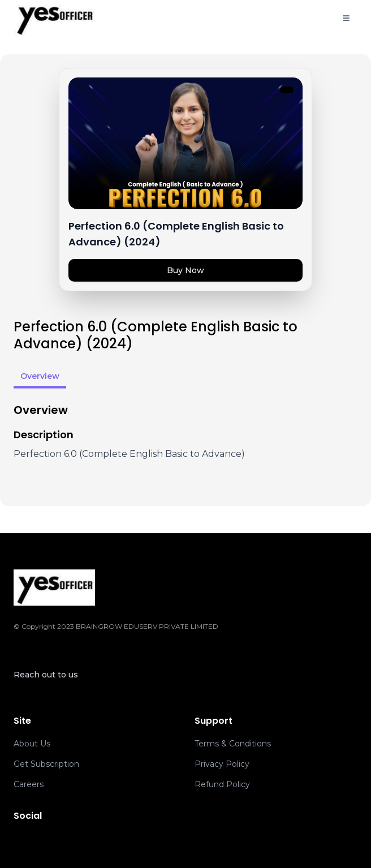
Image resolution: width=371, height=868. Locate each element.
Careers (29, 784)
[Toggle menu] (346, 18)
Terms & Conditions (233, 744)
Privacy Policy (222, 764)
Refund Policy (222, 784)
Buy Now (185, 270)
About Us (32, 744)
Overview (40, 376)
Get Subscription (46, 764)
